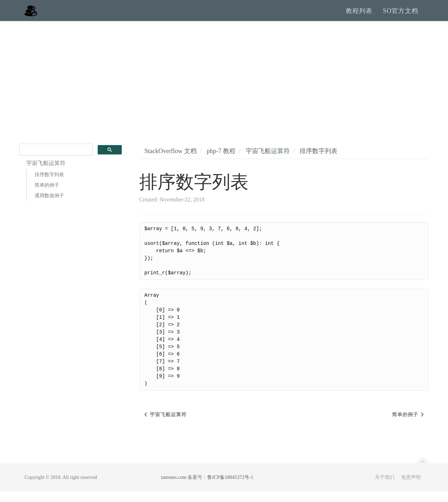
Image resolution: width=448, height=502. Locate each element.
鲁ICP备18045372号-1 (230, 488)
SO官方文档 (401, 16)
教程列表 (359, 16)
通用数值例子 (49, 206)
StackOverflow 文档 (171, 161)
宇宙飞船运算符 (268, 161)
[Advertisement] (224, 84)
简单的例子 (47, 196)
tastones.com (174, 488)
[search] (55, 160)
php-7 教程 (221, 161)
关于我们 (385, 488)
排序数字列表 (49, 185)
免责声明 (411, 488)
